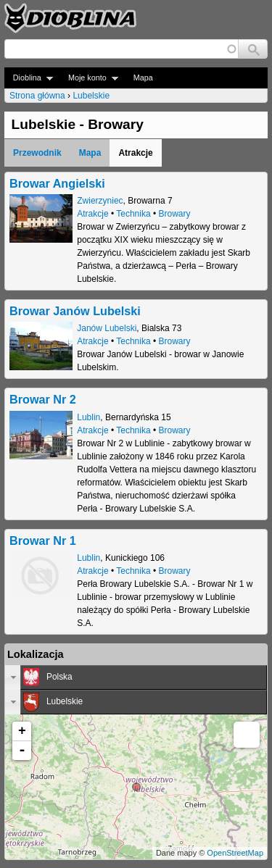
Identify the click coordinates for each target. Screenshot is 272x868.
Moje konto (89, 78)
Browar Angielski (57, 183)
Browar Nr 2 (43, 399)
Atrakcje (92, 214)
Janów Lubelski (107, 328)
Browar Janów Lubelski (75, 311)
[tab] (136, 677)
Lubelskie (91, 96)
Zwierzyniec (100, 201)
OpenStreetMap (235, 853)
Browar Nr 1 (43, 541)
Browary (175, 214)
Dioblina (29, 78)
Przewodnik (37, 153)
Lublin (88, 417)
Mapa (143, 78)
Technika (133, 214)
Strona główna (37, 96)
